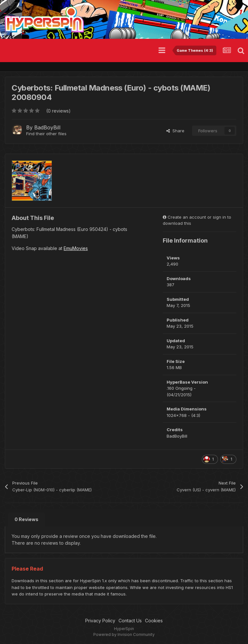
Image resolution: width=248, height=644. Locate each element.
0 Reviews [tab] (26, 519)
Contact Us (130, 621)
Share (175, 131)
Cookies (154, 621)
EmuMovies (76, 248)
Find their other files (46, 134)
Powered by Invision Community (124, 634)
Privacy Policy (100, 621)
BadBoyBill (47, 127)
